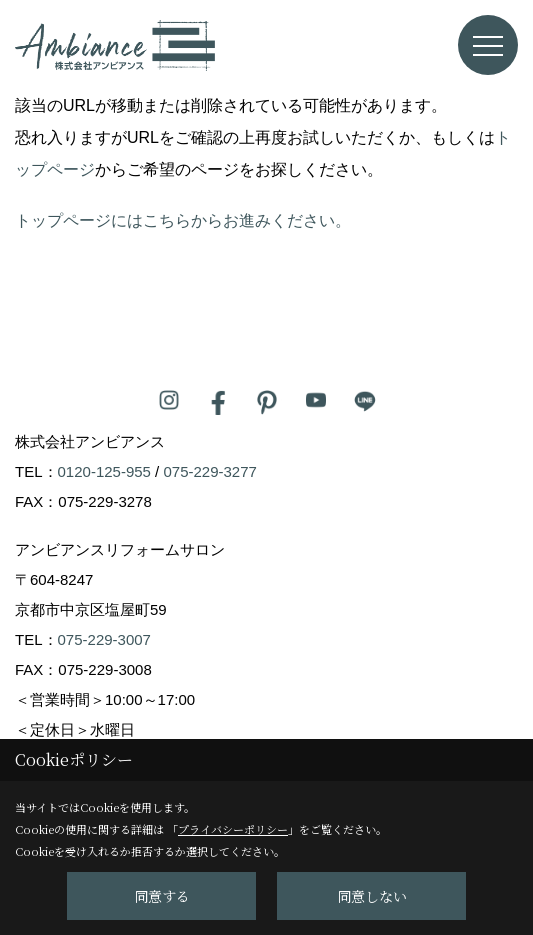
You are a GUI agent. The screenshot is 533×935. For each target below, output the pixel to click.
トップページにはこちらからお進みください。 (183, 220)
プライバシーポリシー (233, 829)
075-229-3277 (209, 471)
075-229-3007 (104, 639)
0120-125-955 (104, 471)
